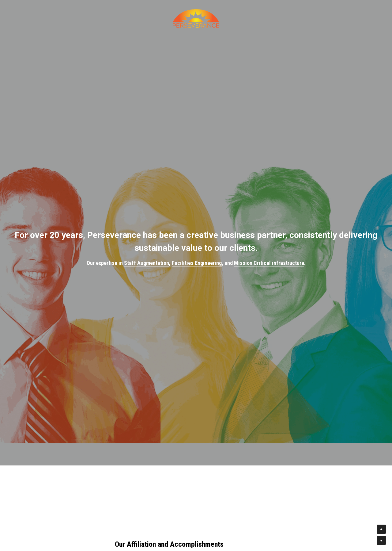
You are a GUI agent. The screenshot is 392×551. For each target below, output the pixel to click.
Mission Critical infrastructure (269, 263)
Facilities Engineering (197, 263)
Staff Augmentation (147, 263)
